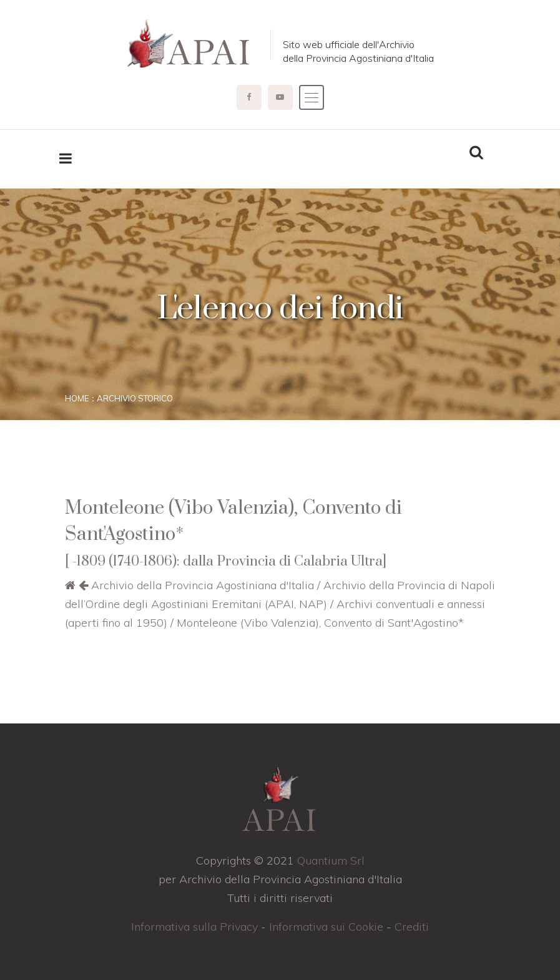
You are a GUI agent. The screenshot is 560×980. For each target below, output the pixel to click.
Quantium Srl (331, 860)
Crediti (412, 927)
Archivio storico (135, 398)
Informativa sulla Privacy (194, 927)
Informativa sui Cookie (326, 927)
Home (77, 398)
